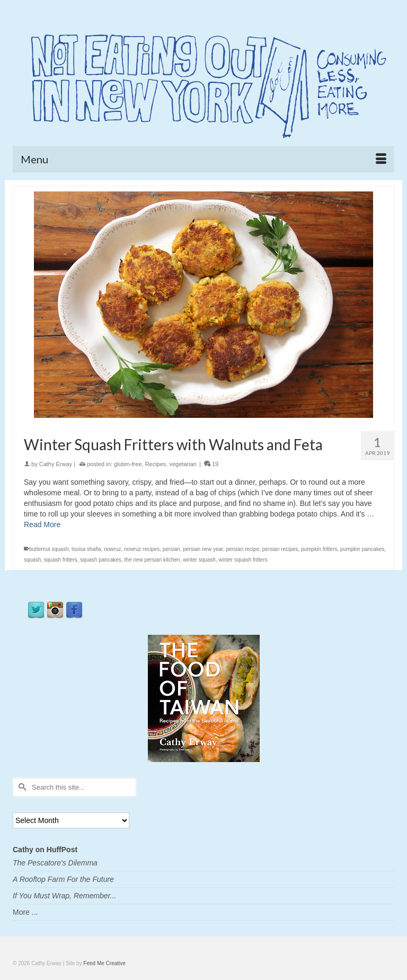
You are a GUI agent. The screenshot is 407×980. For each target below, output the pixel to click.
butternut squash (49, 549)
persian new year (203, 549)
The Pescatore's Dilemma (55, 863)
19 (211, 464)
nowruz (112, 549)
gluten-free (128, 464)
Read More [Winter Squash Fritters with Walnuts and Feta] (42, 524)
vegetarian (183, 464)
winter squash (199, 560)
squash (32, 560)
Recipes (156, 464)
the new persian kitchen (152, 560)
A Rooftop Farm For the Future (63, 879)
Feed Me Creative (104, 963)
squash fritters (61, 560)
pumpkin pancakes (362, 549)
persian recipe (242, 549)
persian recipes (280, 549)
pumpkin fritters (319, 549)
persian (171, 549)
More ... (25, 912)
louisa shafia (86, 549)
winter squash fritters (243, 560)
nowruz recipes (142, 549)
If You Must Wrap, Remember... (64, 896)
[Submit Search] (21, 787)
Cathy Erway (56, 464)
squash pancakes (101, 560)
